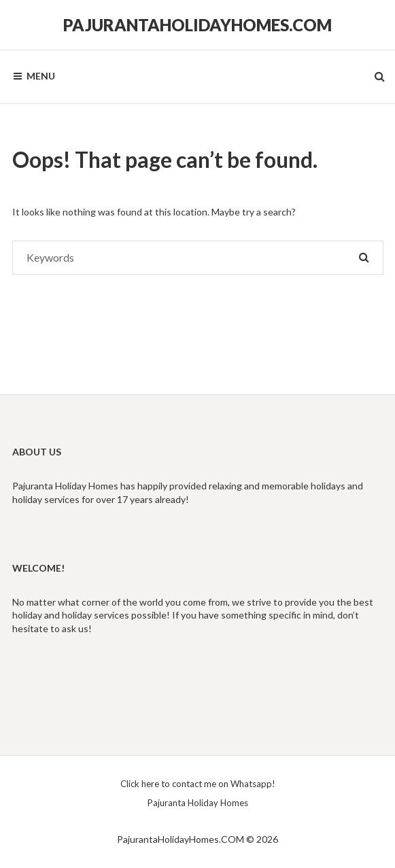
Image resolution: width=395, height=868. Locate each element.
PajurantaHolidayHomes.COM (197, 25)
